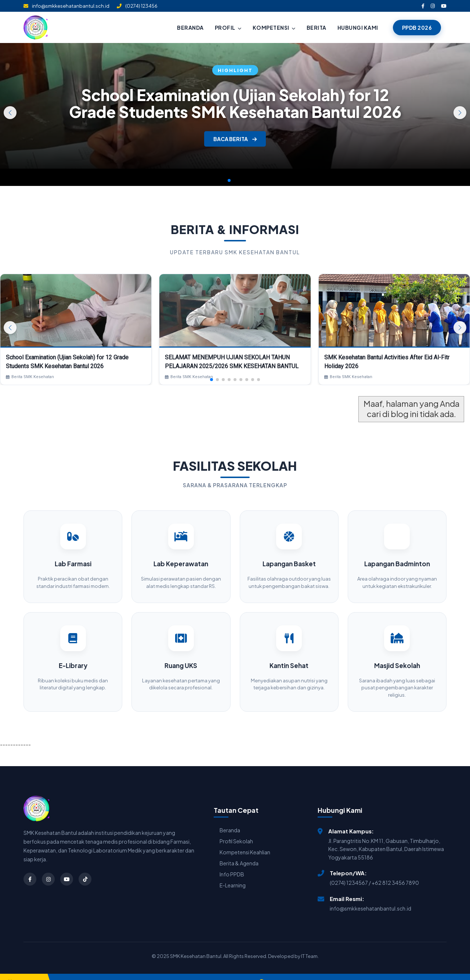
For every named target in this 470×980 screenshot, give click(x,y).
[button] (460, 113)
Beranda (230, 820)
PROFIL (228, 28)
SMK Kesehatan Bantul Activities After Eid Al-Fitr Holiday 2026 (387, 362)
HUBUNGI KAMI (358, 28)
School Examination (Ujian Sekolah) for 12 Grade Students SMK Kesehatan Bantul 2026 (235, 103)
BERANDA (190, 28)
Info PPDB (232, 864)
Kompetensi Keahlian (245, 842)
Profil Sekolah (236, 831)
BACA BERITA (235, 139)
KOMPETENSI (274, 28)
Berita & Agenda (239, 853)
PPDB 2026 (417, 28)
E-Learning (233, 875)
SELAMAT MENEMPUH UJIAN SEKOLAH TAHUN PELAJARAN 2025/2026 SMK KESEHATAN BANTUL (232, 362)
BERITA (317, 28)
